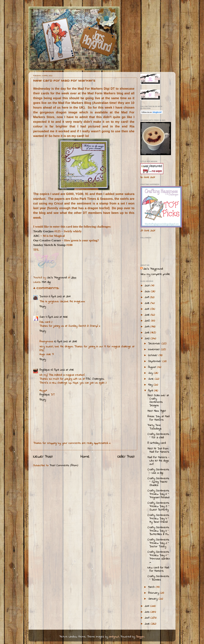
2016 (148, 315)
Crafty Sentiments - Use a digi (158, 471)
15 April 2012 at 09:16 (62, 370)
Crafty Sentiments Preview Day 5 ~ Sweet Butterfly (158, 506)
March (152, 587)
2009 (147, 618)
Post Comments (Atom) (64, 466)
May (151, 385)
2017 (147, 309)
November (154, 350)
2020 (148, 292)
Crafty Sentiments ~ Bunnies (158, 578)
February (154, 593)
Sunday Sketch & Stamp (49, 245)
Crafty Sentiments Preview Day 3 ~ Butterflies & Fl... (158, 531)
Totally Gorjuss (43, 231)
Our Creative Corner (47, 240)
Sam (42, 317)
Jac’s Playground (153, 269)
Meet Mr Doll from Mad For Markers (158, 450)
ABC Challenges (95, 379)
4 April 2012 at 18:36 (57, 317)
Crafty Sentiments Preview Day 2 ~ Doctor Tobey (158, 543)
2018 (147, 303)
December (155, 344)
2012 (148, 339)
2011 (147, 606)
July (151, 373)
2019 (147, 297)
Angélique (45, 370)
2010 (147, 612)
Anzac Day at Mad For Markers (158, 418)
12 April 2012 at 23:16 (65, 342)
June (151, 379)
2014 (147, 327)
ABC (36, 236)
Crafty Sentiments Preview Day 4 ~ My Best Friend (158, 519)
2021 (148, 286)
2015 (148, 321)
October (153, 355)
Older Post (126, 457)
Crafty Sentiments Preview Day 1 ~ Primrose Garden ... (159, 557)
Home (85, 457)
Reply (43, 307)
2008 (148, 624)
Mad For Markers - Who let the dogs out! (158, 461)
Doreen (44, 297)
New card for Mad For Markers (158, 569)
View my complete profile (155, 274)
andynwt (114, 637)
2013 (147, 333)
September (155, 361)
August (153, 367)
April (151, 391)
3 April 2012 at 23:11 (60, 297)
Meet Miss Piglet (157, 411)
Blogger (140, 637)
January (153, 599)
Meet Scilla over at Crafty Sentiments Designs (158, 401)
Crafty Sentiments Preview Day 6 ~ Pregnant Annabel (158, 494)
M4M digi (46, 282)
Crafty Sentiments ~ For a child (158, 436)
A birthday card (157, 443)
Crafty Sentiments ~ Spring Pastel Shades (158, 482)
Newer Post (43, 457)
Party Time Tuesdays (154, 427)
